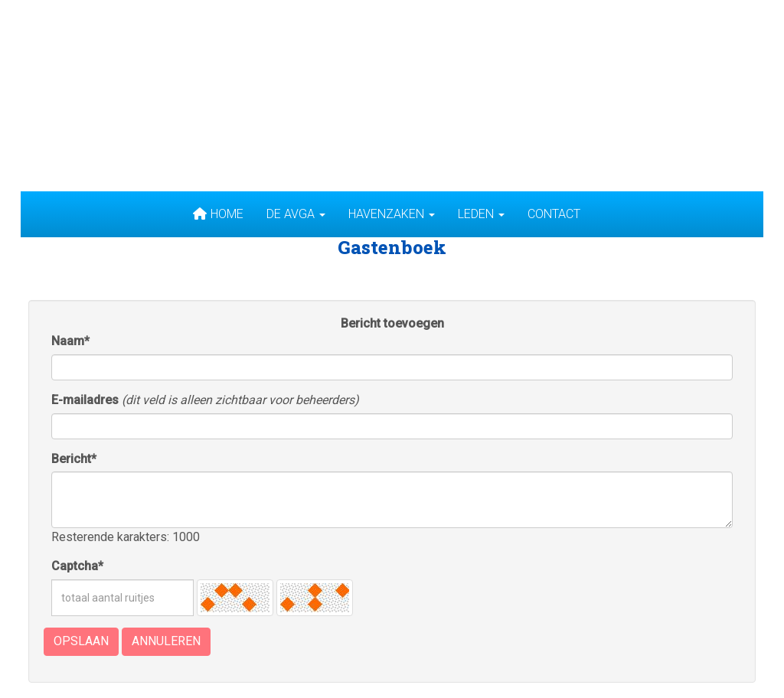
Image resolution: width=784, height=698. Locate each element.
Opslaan (81, 641)
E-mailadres (85, 400)
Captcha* (77, 566)
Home (218, 214)
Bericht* (74, 459)
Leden (481, 214)
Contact (554, 214)
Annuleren (166, 641)
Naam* (70, 341)
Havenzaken (392, 214)
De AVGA (296, 214)
